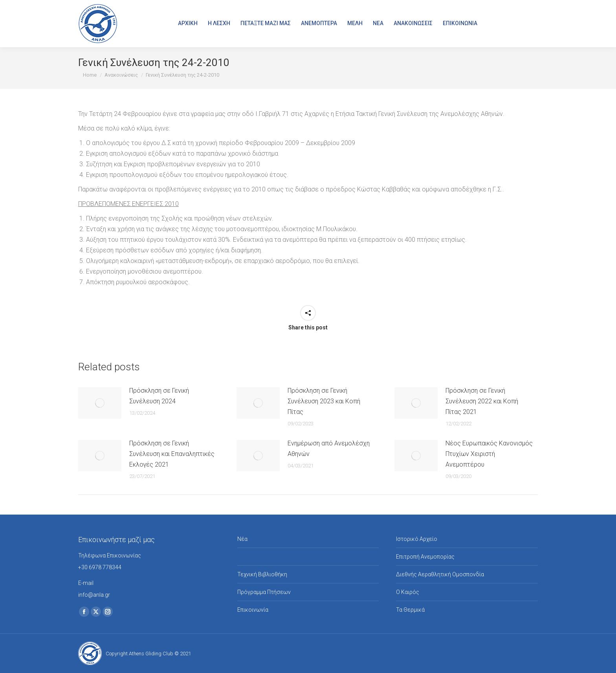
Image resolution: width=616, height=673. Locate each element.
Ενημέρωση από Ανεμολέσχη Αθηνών (329, 449)
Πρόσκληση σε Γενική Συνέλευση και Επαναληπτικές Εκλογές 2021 (172, 454)
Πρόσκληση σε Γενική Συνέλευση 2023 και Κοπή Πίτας (324, 401)
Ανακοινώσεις (256, 557)
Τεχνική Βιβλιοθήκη (262, 574)
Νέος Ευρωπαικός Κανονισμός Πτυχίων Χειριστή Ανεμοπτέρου (489, 454)
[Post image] (100, 403)
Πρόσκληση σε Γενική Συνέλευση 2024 (159, 396)
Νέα (242, 539)
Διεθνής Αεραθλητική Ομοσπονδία (440, 574)
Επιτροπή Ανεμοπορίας (425, 557)
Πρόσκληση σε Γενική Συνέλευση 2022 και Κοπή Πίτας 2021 (482, 401)
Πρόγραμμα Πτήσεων (264, 592)
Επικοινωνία (253, 610)
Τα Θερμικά (410, 610)
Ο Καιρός (408, 592)
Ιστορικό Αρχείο (417, 539)
